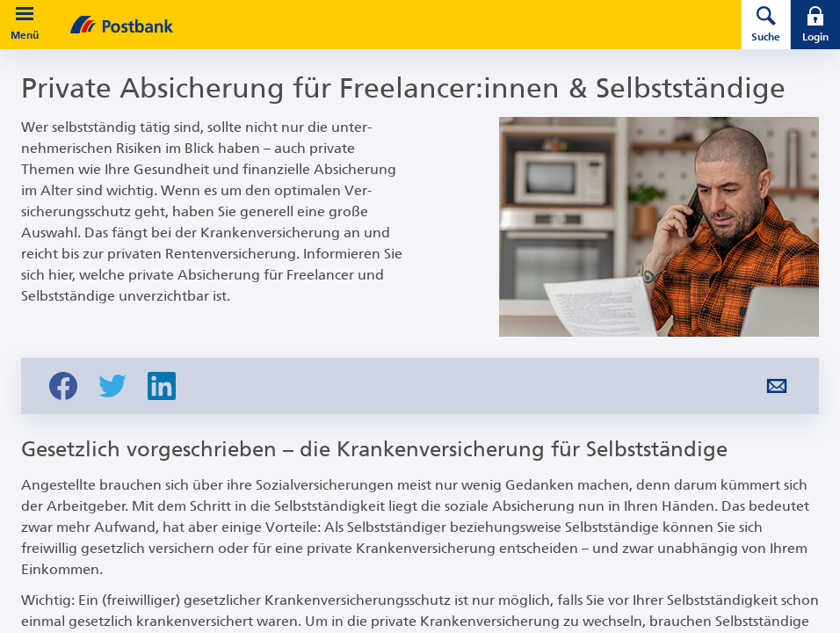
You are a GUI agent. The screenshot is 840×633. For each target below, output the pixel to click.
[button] (25, 14)
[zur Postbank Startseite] (381, 25)
